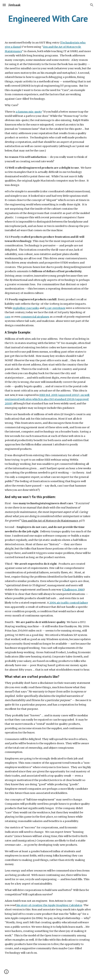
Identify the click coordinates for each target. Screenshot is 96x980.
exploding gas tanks (26, 308)
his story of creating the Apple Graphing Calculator (49, 905)
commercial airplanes (35, 317)
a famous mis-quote (29, 112)
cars (8, 317)
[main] (48, 19)
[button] (4, 5)
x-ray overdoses (55, 308)
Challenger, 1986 (73, 590)
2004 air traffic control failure (69, 603)
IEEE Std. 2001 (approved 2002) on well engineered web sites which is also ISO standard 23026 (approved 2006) (47, 399)
